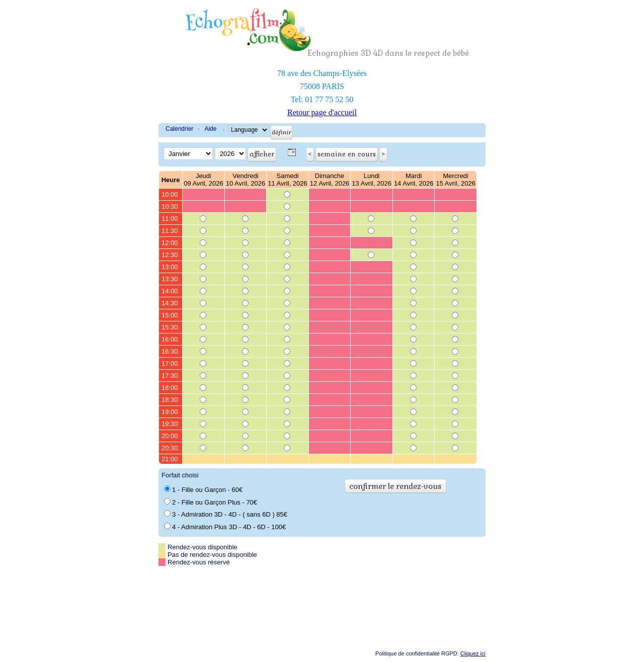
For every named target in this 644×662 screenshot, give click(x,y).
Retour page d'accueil (322, 112)
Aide (210, 129)
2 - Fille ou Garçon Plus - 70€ (211, 502)
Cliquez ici (473, 653)
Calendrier (179, 129)
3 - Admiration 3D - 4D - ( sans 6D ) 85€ (226, 514)
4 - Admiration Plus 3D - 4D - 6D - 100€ (225, 527)
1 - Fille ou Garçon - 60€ (203, 489)
